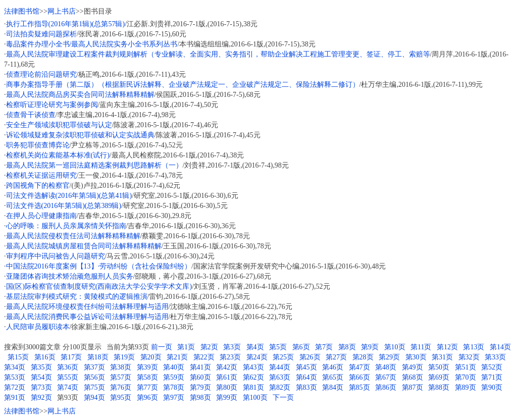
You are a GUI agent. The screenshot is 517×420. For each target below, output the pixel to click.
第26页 (310, 357)
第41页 (200, 367)
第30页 (416, 357)
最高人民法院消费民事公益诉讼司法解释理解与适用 (87, 317)
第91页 (15, 398)
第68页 (412, 377)
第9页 (370, 347)
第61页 (227, 377)
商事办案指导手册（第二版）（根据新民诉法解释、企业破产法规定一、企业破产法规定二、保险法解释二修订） (183, 85)
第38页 (121, 367)
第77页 (147, 387)
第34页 (15, 367)
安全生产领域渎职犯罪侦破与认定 (59, 125)
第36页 (68, 367)
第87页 (412, 387)
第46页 (333, 367)
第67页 (386, 377)
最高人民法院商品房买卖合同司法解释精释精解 (80, 95)
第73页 (41, 387)
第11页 (421, 347)
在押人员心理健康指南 (41, 216)
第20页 (151, 357)
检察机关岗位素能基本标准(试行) (58, 155)
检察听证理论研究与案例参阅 (52, 105)
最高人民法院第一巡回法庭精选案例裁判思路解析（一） (94, 165)
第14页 (500, 347)
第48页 (386, 367)
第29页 (389, 357)
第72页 (15, 387)
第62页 (253, 377)
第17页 (71, 357)
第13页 (474, 347)
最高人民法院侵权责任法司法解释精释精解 (73, 236)
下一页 (283, 398)
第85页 (359, 387)
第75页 (94, 387)
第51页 (466, 367)
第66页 (359, 377)
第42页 (227, 367)
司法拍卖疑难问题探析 (41, 34)
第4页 (255, 347)
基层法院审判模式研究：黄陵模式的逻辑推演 (77, 297)
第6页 (301, 347)
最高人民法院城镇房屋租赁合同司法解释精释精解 (84, 246)
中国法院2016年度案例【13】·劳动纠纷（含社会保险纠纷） (99, 266)
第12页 (447, 347)
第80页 (227, 387)
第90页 (492, 387)
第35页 (41, 367)
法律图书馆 (22, 11)
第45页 (306, 367)
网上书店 (62, 11)
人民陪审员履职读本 (38, 327)
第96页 (147, 398)
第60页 (200, 377)
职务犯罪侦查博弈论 (38, 145)
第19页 (124, 357)
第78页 (174, 387)
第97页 (174, 398)
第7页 (324, 347)
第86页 (386, 387)
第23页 (230, 357)
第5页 (278, 347)
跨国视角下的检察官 (38, 186)
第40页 (174, 367)
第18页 (98, 357)
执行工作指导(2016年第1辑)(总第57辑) (66, 24)
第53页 (15, 377)
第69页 (439, 377)
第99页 (227, 398)
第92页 (41, 398)
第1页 (186, 347)
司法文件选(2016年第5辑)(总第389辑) (64, 206)
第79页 (200, 387)
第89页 (466, 387)
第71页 (492, 377)
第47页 (359, 367)
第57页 (121, 377)
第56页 (94, 377)
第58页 (147, 377)
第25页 (283, 357)
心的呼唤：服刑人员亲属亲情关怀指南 (66, 226)
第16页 (45, 357)
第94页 (94, 398)
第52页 (492, 367)
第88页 (439, 387)
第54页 (41, 377)
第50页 (439, 367)
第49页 (412, 367)
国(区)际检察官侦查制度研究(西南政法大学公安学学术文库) (99, 286)
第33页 (495, 357)
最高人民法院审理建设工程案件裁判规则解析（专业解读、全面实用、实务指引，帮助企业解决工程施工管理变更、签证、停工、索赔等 (218, 54)
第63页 (280, 377)
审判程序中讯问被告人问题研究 (56, 256)
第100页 (255, 398)
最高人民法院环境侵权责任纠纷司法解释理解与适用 (87, 307)
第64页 (306, 377)
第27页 (336, 357)
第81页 (253, 387)
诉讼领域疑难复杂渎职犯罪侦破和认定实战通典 (80, 135)
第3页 (232, 347)
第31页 (442, 357)
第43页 (253, 367)
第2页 (209, 347)
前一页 (162, 347)
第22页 (204, 357)
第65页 (333, 377)
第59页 (174, 377)
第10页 (395, 347)
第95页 (121, 398)
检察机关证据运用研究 (41, 175)
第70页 (466, 377)
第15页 (18, 357)
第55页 (68, 377)
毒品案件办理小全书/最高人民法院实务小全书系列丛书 (92, 44)
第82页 (280, 387)
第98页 (200, 398)
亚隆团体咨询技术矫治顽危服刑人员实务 (70, 276)
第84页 (333, 387)
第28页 (363, 357)
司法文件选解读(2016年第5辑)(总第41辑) (69, 196)
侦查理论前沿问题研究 (41, 74)
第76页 (121, 387)
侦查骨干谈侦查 (31, 115)
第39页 (147, 367)
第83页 (306, 387)
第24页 (257, 357)
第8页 (347, 347)
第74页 (68, 387)
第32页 (469, 357)
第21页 (177, 357)
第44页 (280, 367)
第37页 (94, 367)
